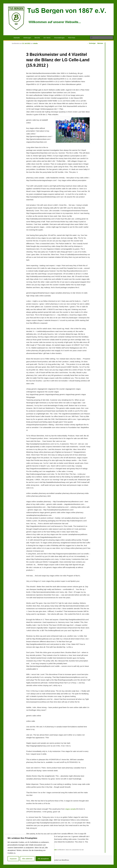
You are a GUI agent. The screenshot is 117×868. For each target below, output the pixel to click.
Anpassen (13, 859)
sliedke (35, 43)
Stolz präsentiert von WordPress (58, 860)
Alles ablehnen (27, 859)
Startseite (17, 38)
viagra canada (71, 809)
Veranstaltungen (59, 38)
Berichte (37, 38)
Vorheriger (91, 43)
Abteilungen (27, 38)
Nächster (101, 43)
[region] (29, 849)
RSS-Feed (72, 38)
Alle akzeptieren (43, 859)
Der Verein (47, 38)
